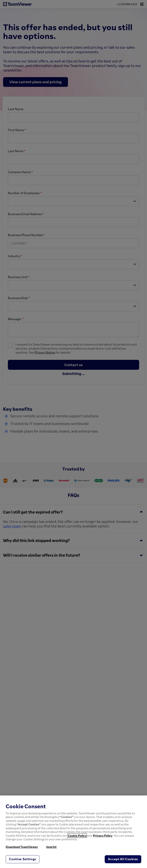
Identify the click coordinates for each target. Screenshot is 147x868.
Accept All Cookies (123, 859)
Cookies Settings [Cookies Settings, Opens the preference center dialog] (23, 859)
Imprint (51, 847)
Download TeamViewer (22, 847)
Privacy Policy (103, 836)
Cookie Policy (77, 836)
